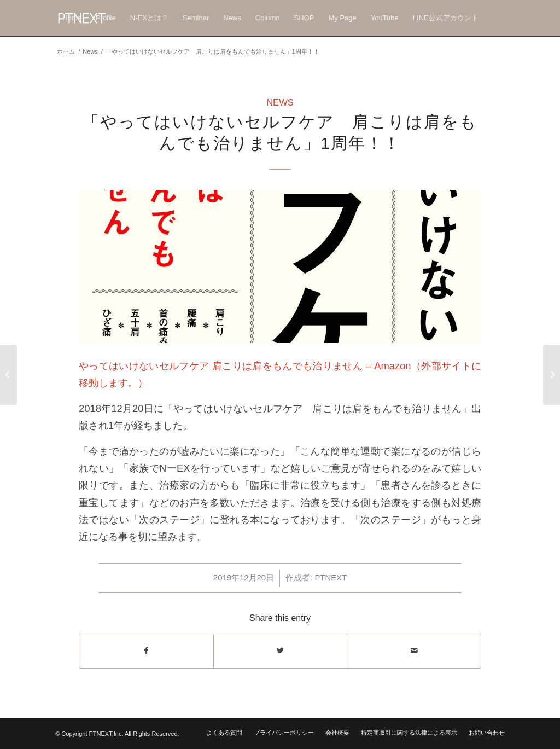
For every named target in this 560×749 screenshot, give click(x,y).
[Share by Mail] (414, 651)
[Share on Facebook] (146, 651)
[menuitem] (72, 18)
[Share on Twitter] (281, 651)
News (280, 103)
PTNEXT (331, 578)
